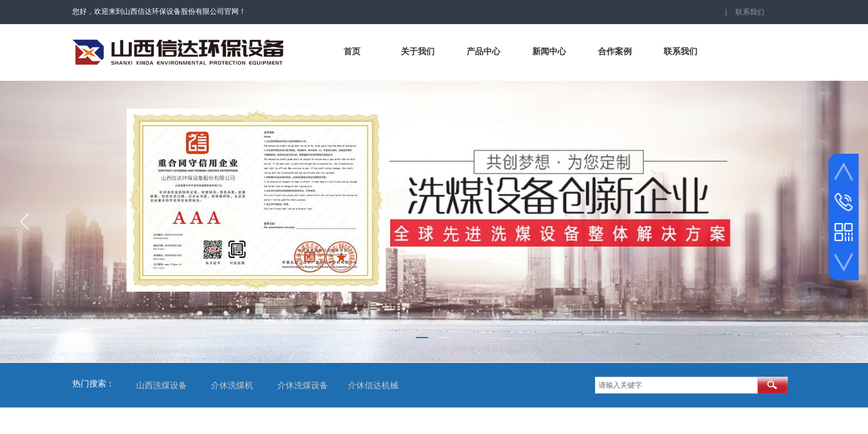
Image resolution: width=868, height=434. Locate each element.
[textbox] (676, 385)
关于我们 (418, 52)
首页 (352, 52)
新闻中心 (549, 52)
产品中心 (483, 52)
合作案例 (615, 52)
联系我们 (681, 52)
